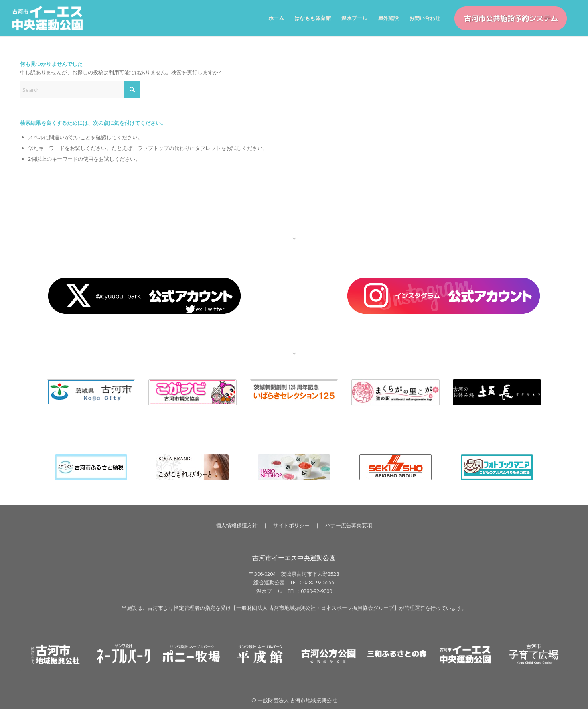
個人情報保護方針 (237, 525)
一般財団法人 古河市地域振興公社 (276, 608)
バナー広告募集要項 (349, 525)
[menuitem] (276, 18)
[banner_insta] (444, 296)
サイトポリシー (291, 525)
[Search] (80, 90)
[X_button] (144, 296)
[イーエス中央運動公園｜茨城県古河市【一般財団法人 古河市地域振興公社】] (52, 18)
